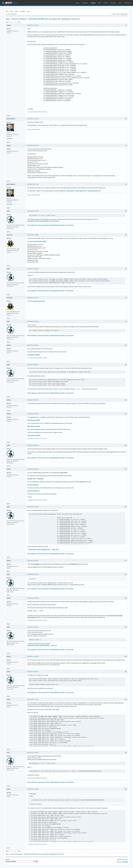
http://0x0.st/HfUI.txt (33, 485)
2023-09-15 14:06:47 (33, 753)
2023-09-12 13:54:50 (33, 235)
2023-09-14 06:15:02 (33, 574)
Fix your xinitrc (70, 225)
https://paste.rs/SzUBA (34, 435)
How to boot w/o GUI (44, 225)
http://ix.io (63, 191)
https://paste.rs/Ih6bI (41, 241)
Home (78, 3)
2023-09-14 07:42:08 (33, 598)
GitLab (106, 3)
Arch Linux (10, 3)
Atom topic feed (123, 860)
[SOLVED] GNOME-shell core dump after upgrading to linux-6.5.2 (54, 19)
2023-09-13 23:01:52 (33, 561)
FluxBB (125, 862)
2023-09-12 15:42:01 (33, 321)
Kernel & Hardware (19, 19)
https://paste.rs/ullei (39, 301)
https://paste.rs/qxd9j (33, 355)
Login (28, 11)
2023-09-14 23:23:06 (33, 656)
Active (118, 14)
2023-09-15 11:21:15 (33, 699)
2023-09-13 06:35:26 (33, 469)
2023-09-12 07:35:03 (33, 211)
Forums (93, 3)
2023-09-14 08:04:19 (33, 627)
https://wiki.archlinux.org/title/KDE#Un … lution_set (42, 645)
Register (23, 11)
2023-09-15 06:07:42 (33, 672)
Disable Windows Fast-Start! (57, 225)
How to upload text (32, 225)
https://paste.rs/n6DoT (34, 420)
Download (127, 3)
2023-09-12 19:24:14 (33, 365)
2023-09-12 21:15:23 (33, 414)
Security (113, 3)
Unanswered (124, 14)
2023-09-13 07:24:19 (33, 507)
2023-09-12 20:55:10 (33, 400)
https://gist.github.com (94, 191)
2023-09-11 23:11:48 (33, 119)
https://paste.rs (71, 191)
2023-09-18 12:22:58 (33, 789)
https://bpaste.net (81, 191)
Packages (85, 3)
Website (10, 139)
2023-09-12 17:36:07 (33, 345)
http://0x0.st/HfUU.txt (33, 491)
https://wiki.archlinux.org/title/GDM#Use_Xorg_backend (43, 221)
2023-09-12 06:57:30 (33, 146)
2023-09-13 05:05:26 (33, 445)
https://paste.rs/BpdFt (34, 426)
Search (17, 11)
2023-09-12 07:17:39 (33, 184)
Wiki (100, 3)
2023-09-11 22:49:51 (33, 25)
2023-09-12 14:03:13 (33, 269)
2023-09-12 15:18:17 (33, 298)
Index (7, 11)
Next (19, 22)
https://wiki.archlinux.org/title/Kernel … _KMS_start (44, 550)
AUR (120, 3)
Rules (12, 11)
